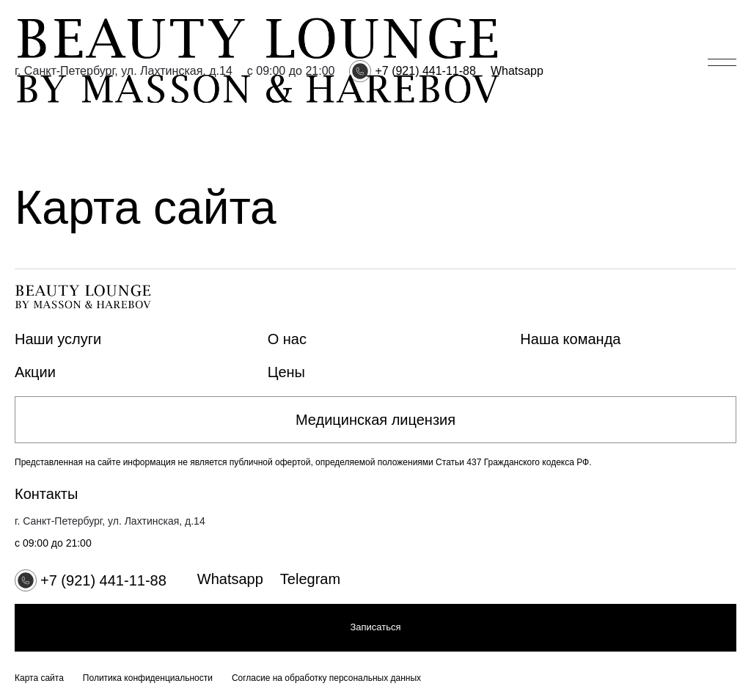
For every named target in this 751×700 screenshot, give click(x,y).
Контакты (46, 494)
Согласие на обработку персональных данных (326, 678)
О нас (287, 339)
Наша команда (570, 339)
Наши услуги (58, 339)
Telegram (310, 579)
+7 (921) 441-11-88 (425, 71)
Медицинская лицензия (375, 420)
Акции (35, 372)
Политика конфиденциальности (148, 678)
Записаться (375, 627)
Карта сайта (39, 678)
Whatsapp (517, 71)
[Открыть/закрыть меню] (722, 62)
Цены (286, 372)
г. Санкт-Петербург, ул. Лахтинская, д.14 (124, 71)
